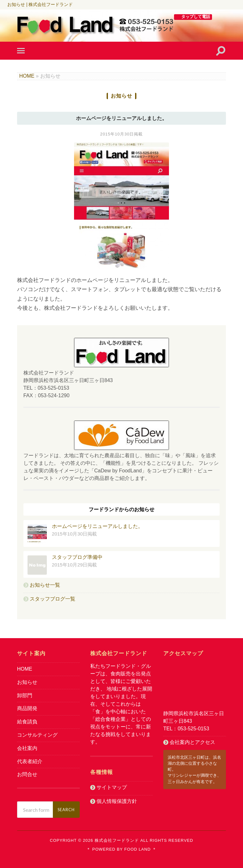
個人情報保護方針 (117, 801)
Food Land (137, 849)
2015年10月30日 (117, 134)
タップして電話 (196, 17)
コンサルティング (37, 735)
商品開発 (27, 708)
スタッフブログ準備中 (77, 557)
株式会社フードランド (117, 840)
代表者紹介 (30, 761)
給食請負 (27, 722)
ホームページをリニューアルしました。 (121, 118)
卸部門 (25, 695)
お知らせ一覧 (45, 585)
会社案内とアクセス (192, 742)
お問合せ (27, 774)
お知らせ (27, 682)
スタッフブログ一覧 (53, 599)
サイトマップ (112, 787)
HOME (27, 76)
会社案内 (27, 748)
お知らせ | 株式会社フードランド (40, 4)
